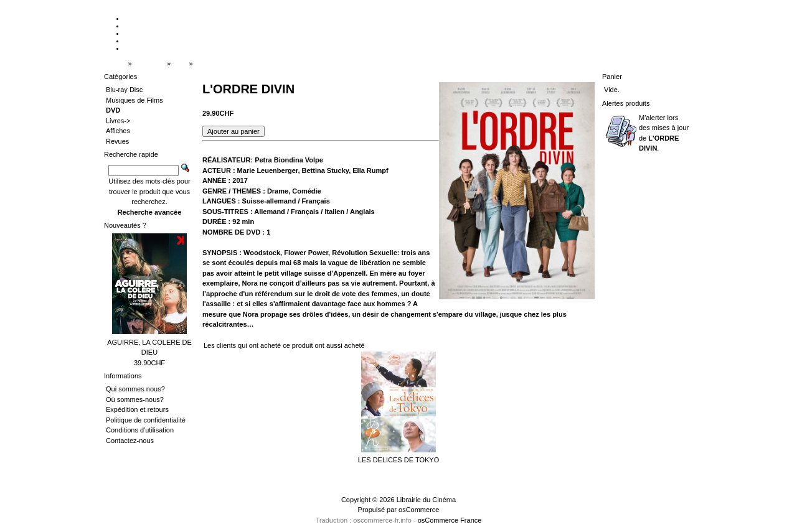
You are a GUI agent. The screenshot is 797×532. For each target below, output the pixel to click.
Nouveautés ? (125, 225)
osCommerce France (450, 520)
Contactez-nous (130, 441)
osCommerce (419, 510)
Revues (117, 141)
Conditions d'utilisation (140, 430)
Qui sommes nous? (135, 389)
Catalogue (149, 63)
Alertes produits (626, 103)
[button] (233, 131)
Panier (612, 77)
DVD (180, 63)
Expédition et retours (137, 409)
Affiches (118, 131)
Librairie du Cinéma (426, 500)
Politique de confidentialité (146, 420)
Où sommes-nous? (135, 399)
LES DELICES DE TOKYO (398, 460)
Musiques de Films (134, 100)
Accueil (115, 63)
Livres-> (118, 121)
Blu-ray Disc (124, 90)
